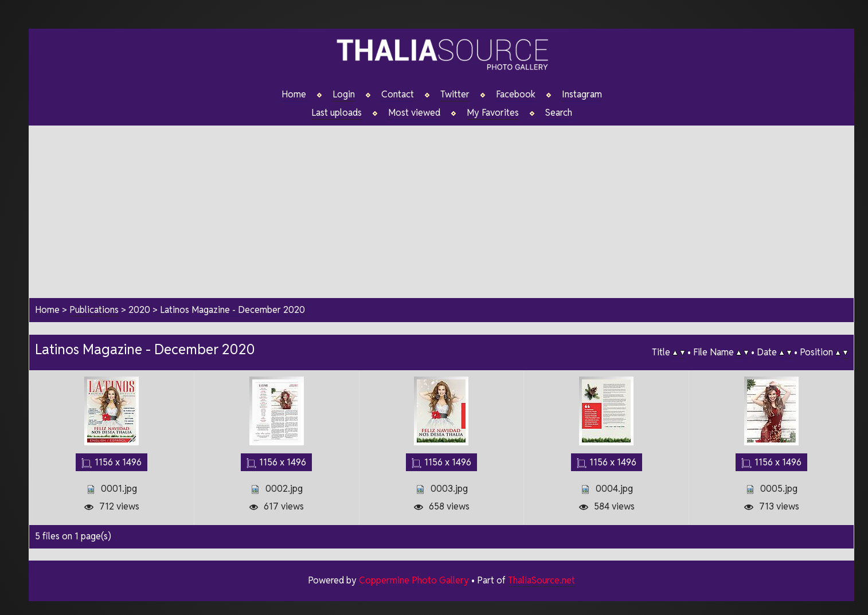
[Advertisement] (441, 206)
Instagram (582, 95)
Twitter (455, 95)
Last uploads (337, 113)
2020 (139, 310)
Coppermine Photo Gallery (414, 580)
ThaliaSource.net (541, 580)
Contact (398, 95)
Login (344, 95)
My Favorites (493, 113)
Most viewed (414, 113)
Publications (94, 310)
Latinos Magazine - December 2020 (232, 310)
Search (559, 113)
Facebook (516, 95)
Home (294, 95)
